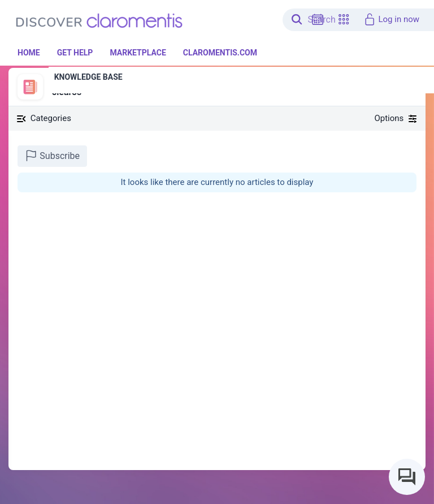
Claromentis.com (220, 53)
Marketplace (138, 53)
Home (29, 53)
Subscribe (52, 156)
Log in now (391, 19)
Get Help (75, 53)
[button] (344, 20)
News (61, 80)
